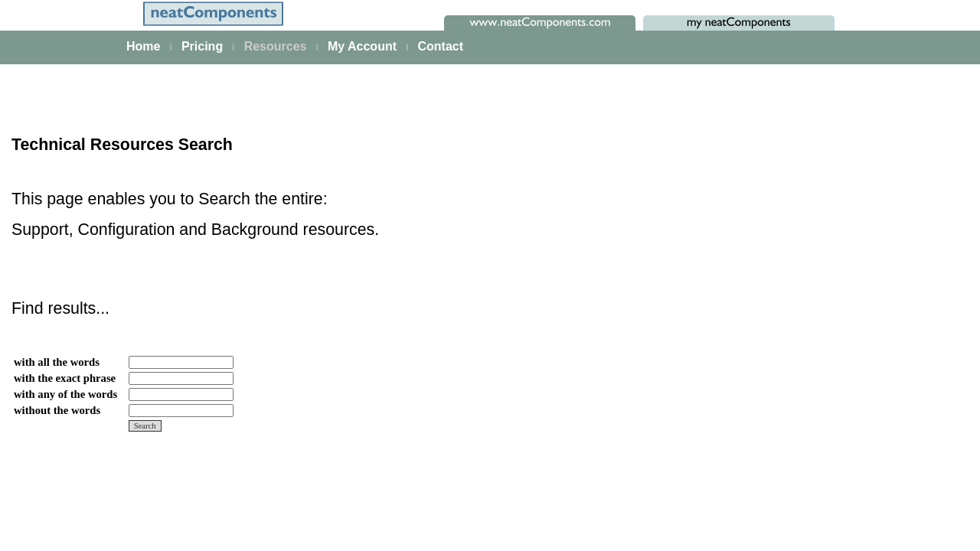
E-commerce (62, 412)
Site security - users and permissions (120, 433)
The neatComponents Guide (100, 224)
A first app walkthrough (87, 245)
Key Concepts (65, 477)
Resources (276, 46)
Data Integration (70, 309)
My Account (362, 46)
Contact (440, 46)
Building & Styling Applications (104, 289)
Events (49, 371)
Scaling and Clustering (86, 350)
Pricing (202, 46)
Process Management (84, 330)
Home (143, 46)
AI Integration (64, 392)
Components (62, 497)
